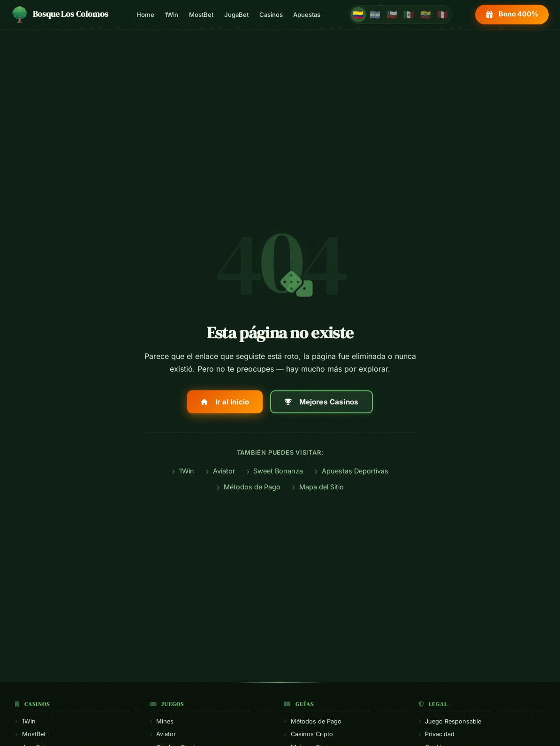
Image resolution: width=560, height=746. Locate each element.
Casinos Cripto (308, 734)
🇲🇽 (409, 15)
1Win (171, 15)
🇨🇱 (392, 15)
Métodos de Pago (248, 487)
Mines (162, 721)
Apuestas (307, 15)
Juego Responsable (450, 721)
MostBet (201, 15)
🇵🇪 (443, 15)
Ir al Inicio (225, 402)
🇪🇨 (426, 15)
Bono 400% (512, 14)
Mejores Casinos (322, 402)
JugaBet (236, 15)
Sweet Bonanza (275, 471)
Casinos (271, 15)
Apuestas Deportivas (351, 471)
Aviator (220, 471)
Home (145, 15)
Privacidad (437, 734)
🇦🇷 (375, 15)
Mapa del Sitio (318, 487)
